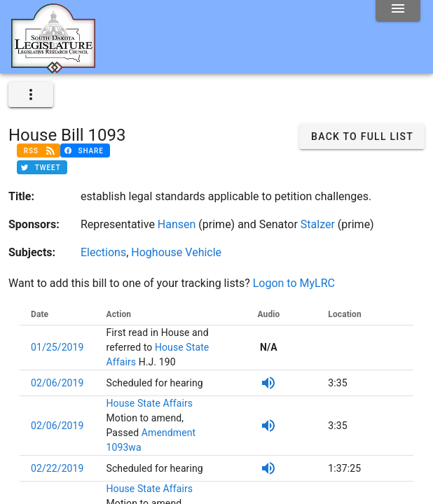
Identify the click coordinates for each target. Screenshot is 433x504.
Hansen (177, 224)
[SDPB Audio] (268, 383)
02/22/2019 (57, 468)
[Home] (53, 68)
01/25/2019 (57, 347)
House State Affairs (150, 403)
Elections (103, 252)
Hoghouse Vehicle (176, 252)
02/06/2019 (57, 383)
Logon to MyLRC (294, 283)
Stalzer (318, 224)
